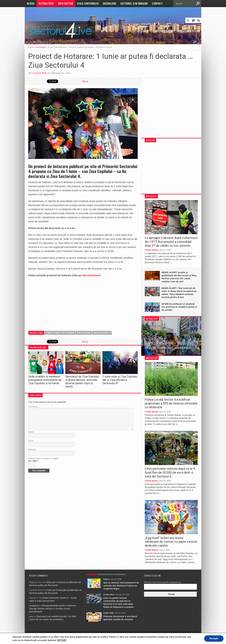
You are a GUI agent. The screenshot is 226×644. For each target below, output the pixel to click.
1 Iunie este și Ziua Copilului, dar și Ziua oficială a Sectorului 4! (120, 380)
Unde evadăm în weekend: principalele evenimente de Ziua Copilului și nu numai (45, 380)
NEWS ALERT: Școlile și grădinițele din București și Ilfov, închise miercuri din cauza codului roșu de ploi (179, 277)
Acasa (31, 4)
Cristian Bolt (39, 73)
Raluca (106, 579)
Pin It (85, 81)
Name (31, 436)
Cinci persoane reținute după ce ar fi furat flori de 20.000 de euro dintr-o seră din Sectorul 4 (170, 472)
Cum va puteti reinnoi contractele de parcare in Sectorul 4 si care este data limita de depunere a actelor (118, 602)
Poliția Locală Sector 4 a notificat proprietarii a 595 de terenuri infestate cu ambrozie (171, 403)
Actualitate (46, 4)
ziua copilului (84, 333)
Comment (33, 407)
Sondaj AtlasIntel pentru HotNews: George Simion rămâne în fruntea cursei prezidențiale (53, 609)
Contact (157, 4)
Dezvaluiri (110, 4)
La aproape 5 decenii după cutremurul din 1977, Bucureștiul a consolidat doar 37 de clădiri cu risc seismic (171, 242)
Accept (214, 638)
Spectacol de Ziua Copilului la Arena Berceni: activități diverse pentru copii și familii (82, 382)
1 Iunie (49, 333)
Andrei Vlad (108, 613)
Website (32, 454)
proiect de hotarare (64, 333)
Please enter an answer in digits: (44, 463)
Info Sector (65, 4)
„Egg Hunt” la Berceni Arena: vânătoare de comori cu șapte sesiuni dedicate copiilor (171, 542)
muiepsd (33, 606)
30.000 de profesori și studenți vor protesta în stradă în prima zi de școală (179, 307)
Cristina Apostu (151, 250)
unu (31, 616)
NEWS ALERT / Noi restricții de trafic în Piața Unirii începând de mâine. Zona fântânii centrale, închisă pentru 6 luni (179, 293)
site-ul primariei (91, 275)
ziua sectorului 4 (102, 333)
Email (31, 445)
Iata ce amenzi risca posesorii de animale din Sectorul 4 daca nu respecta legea (121, 586)
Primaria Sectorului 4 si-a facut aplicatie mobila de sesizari (120, 618)
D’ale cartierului (88, 4)
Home (31, 47)
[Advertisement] (55, 302)
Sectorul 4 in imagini (134, 4)
